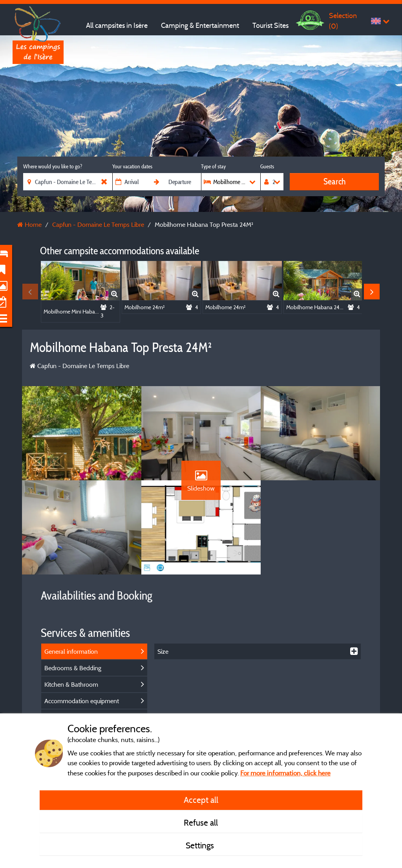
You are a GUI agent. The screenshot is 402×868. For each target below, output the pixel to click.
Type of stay (213, 166)
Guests (267, 166)
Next (372, 292)
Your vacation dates (132, 166)
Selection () (343, 21)
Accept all (201, 800)
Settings (201, 845)
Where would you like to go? (53, 166)
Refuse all (201, 822)
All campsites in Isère (117, 25)
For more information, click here (285, 773)
